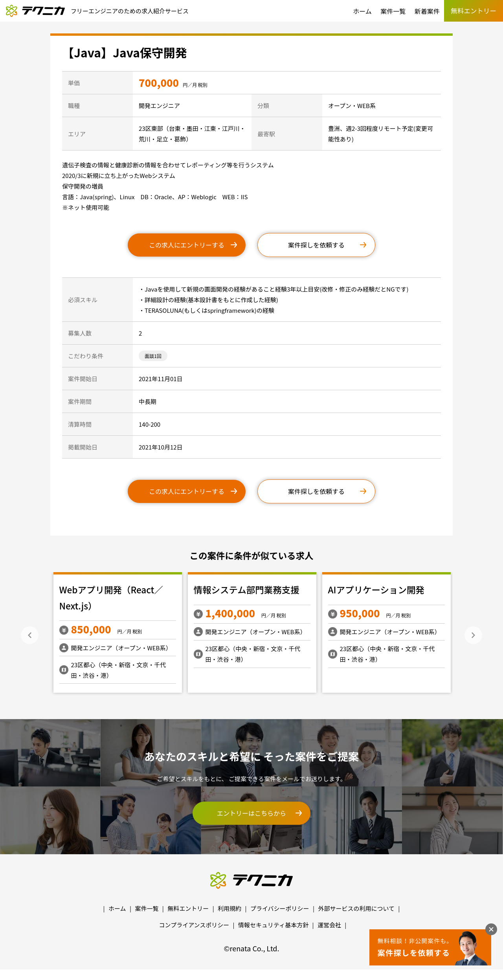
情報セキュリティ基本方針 (273, 925)
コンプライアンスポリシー (194, 925)
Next (473, 635)
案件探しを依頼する (316, 245)
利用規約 (229, 908)
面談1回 (153, 356)
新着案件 (427, 11)
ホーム (362, 11)
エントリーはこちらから (251, 813)
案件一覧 (393, 11)
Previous (30, 635)
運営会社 (329, 925)
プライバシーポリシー (280, 908)
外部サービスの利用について (356, 908)
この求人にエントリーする (187, 245)
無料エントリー (188, 908)
